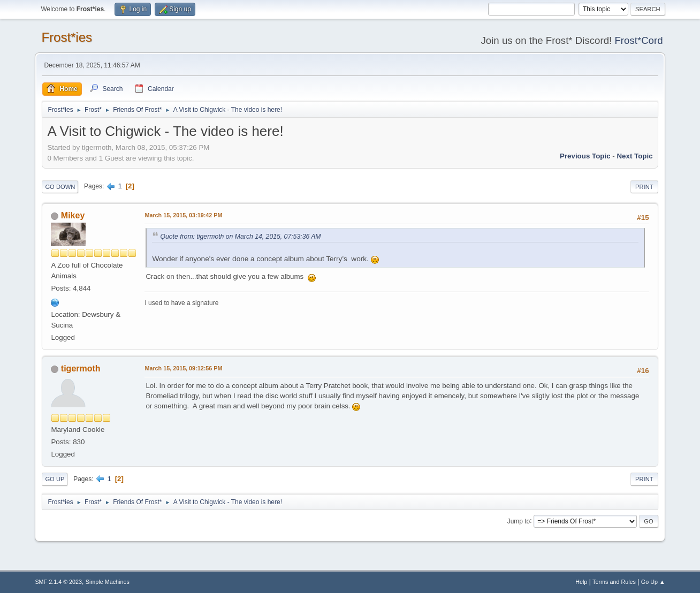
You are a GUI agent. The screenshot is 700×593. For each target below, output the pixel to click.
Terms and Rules (614, 582)
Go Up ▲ (653, 582)
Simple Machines (108, 582)
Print (644, 187)
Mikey (73, 215)
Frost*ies (67, 37)
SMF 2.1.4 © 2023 (58, 582)
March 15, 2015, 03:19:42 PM (183, 215)
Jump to (519, 521)
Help (581, 582)
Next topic (634, 156)
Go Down (60, 187)
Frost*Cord (638, 40)
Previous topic (585, 156)
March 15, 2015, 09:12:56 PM (183, 368)
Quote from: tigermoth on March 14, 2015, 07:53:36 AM (240, 237)
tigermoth (81, 368)
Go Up (55, 479)
